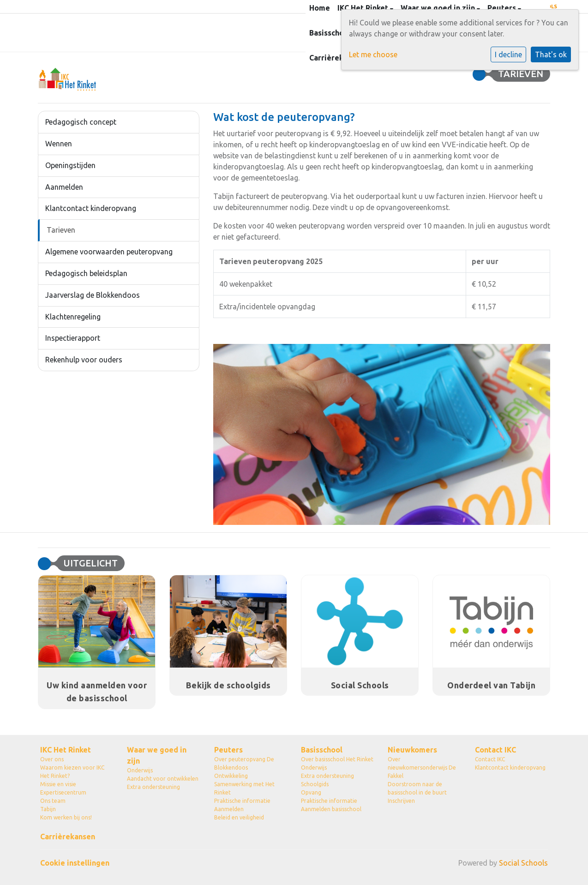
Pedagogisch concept (81, 122)
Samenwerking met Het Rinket (244, 788)
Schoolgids (315, 784)
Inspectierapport (73, 338)
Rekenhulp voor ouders (84, 360)
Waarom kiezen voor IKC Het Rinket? (72, 772)
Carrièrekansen (337, 58)
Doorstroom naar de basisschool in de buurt (417, 788)
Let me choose (373, 54)
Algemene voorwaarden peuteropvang (109, 252)
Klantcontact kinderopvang (91, 208)
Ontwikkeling (231, 776)
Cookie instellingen (75, 863)
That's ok (551, 54)
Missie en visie (58, 784)
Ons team (53, 801)
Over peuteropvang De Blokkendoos (244, 763)
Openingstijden (70, 165)
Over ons (52, 759)
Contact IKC (495, 750)
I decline (508, 54)
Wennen (59, 144)
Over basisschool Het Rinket (337, 759)
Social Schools (523, 863)
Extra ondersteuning (153, 787)
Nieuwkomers (412, 750)
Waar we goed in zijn (157, 755)
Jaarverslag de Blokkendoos (93, 295)
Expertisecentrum (63, 792)
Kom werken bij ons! (66, 817)
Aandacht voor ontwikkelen (163, 779)
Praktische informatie (242, 801)
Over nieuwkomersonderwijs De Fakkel (422, 768)
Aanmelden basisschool (331, 809)
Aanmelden (64, 187)
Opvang (311, 792)
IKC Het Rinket (66, 750)
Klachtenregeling (73, 317)
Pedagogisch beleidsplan (86, 273)
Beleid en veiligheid (239, 817)
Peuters (228, 750)
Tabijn (48, 809)
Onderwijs (140, 770)
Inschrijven (401, 801)
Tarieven (61, 230)
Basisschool (331, 33)
